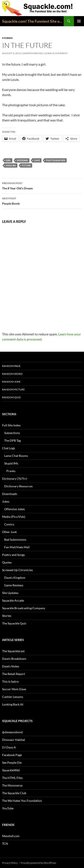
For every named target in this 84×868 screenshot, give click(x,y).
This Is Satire (10, 681)
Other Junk (9, 532)
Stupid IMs (11, 463)
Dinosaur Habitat (14, 740)
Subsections (12, 433)
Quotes (7, 562)
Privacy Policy (10, 863)
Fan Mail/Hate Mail (17, 547)
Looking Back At (13, 704)
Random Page (11, 366)
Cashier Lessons (13, 697)
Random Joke (11, 382)
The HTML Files (12, 778)
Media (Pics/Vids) (14, 517)
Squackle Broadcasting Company (24, 608)
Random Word (12, 374)
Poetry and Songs (13, 555)
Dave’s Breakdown (14, 659)
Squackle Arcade (13, 600)
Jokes (6, 501)
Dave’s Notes (11, 666)
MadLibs (11, 165)
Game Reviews (14, 585)
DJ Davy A (9, 747)
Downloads (10, 494)
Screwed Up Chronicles (17, 570)
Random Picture (13, 389)
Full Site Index (11, 425)
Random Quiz (11, 397)
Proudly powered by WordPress (38, 863)
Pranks (11, 471)
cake (37, 160)
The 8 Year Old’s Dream (42, 185)
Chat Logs (9, 448)
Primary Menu (79, 21)
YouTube (8, 808)
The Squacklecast (13, 651)
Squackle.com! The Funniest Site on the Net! (33, 21)
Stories (7, 38)
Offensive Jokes (14, 509)
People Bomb (42, 201)
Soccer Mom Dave (14, 689)
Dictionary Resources (18, 486)
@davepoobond (12, 732)
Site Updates (10, 593)
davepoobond (33, 53)
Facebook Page (12, 755)
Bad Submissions (15, 539)
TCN (5, 844)
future (26, 165)
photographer (56, 160)
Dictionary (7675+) (15, 479)
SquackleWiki (11, 770)
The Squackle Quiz (14, 623)
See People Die (12, 763)
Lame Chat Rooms (16, 456)
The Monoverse (12, 785)
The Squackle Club (14, 793)
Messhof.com (11, 836)
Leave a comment (56, 53)
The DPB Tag (12, 440)
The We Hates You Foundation (22, 801)
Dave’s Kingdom (15, 578)
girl (8, 160)
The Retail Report (14, 674)
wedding (22, 160)
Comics (9, 524)
